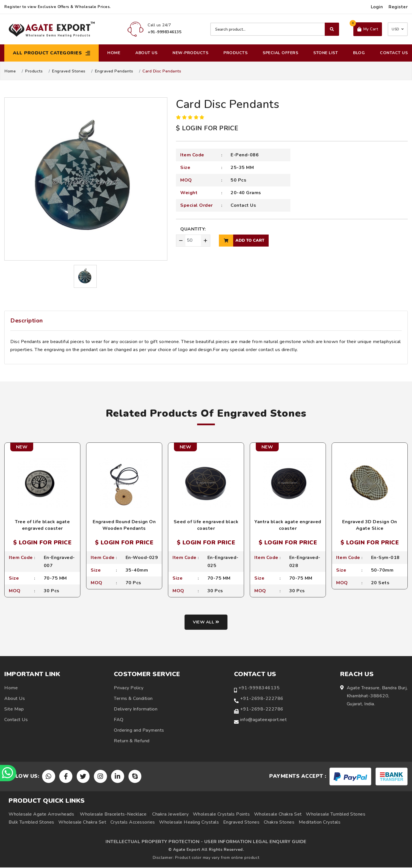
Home (114, 53)
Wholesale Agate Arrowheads (41, 815)
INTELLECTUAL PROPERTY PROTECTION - (154, 842)
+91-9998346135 (259, 688)
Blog (359, 53)
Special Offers (280, 53)
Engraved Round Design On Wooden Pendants (124, 525)
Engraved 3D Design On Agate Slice (370, 525)
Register (398, 7)
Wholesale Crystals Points (221, 815)
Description (27, 321)
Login (377, 7)
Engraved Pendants (114, 71)
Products (235, 53)
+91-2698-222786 (262, 699)
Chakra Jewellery (170, 815)
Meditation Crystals (320, 823)
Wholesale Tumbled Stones (336, 815)
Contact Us (394, 53)
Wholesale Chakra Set (278, 815)
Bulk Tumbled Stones (31, 823)
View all (206, 623)
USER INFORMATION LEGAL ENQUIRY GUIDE (255, 842)
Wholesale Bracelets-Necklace (113, 815)
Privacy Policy (129, 688)
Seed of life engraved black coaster (206, 525)
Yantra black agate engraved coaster (288, 525)
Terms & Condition (133, 699)
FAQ (119, 720)
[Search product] (275, 29)
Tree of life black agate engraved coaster (42, 525)
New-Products (190, 53)
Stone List (326, 53)
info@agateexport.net (263, 720)
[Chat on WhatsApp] (9, 773)
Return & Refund (132, 741)
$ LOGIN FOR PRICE (207, 128)
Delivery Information (136, 709)
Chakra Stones (279, 823)
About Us (146, 53)
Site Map (14, 709)
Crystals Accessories (133, 823)
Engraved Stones (69, 71)
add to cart (242, 241)
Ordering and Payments (139, 731)
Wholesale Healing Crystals (189, 823)
